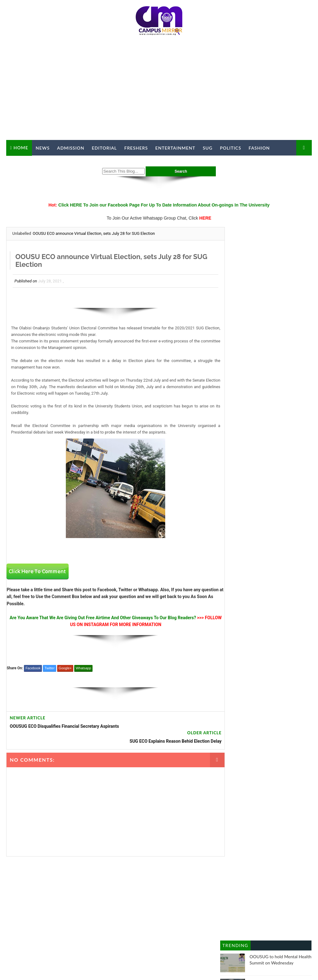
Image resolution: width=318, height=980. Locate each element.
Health (230, 640)
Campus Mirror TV (34, 163)
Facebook (33, 669)
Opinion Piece (237, 666)
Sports (254, 679)
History (251, 640)
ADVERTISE (148, 909)
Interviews (233, 653)
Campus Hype (237, 588)
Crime (229, 601)
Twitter (49, 669)
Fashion (259, 148)
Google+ (65, 669)
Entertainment (175, 148)
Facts (285, 614)
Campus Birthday (266, 575)
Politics (230, 148)
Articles (281, 562)
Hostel (273, 640)
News (43, 148)
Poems (265, 666)
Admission (71, 148)
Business (232, 575)
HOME (81, 909)
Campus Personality (278, 588)
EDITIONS (234, 909)
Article (259, 562)
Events (266, 614)
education (277, 601)
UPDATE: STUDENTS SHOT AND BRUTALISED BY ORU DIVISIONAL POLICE (277, 416)
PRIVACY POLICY (180, 909)
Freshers (136, 148)
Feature (254, 627)
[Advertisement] (159, 90)
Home (21, 148)
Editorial (104, 148)
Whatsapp (84, 669)
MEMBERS (211, 909)
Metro (257, 653)
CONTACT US (120, 909)
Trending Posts (235, 318)
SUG (208, 148)
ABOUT (97, 909)
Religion (231, 679)
